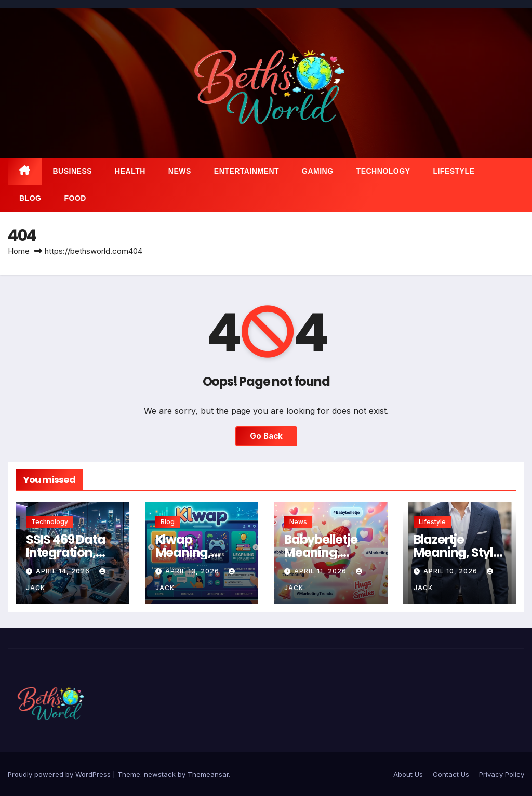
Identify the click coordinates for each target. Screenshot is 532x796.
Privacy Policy (502, 774)
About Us (408, 774)
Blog (30, 198)
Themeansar (208, 774)
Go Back (266, 436)
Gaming (318, 171)
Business (73, 171)
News (180, 171)
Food (75, 198)
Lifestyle (454, 171)
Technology (383, 171)
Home (19, 251)
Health (130, 171)
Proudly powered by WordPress (60, 774)
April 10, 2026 (451, 571)
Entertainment (247, 171)
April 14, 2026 (64, 571)
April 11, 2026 (321, 571)
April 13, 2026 (193, 571)
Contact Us (451, 774)
